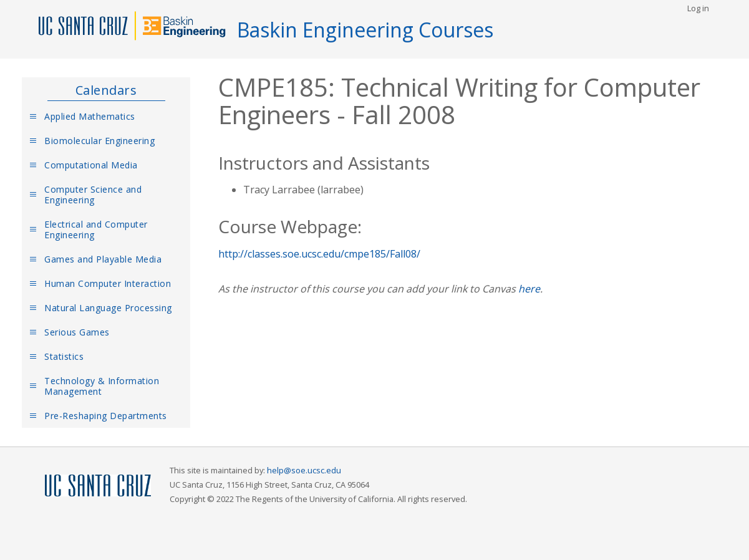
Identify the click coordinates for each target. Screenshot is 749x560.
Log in (698, 8)
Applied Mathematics (90, 116)
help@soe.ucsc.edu (304, 470)
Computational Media (91, 165)
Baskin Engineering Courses (365, 30)
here (529, 289)
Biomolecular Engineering (99, 141)
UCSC (98, 486)
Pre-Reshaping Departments (106, 416)
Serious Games (77, 332)
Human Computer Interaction (108, 283)
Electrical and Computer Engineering (96, 229)
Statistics (64, 356)
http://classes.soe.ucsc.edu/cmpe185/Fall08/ (319, 254)
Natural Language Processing (108, 308)
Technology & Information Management (102, 386)
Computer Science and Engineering (93, 195)
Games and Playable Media (103, 259)
